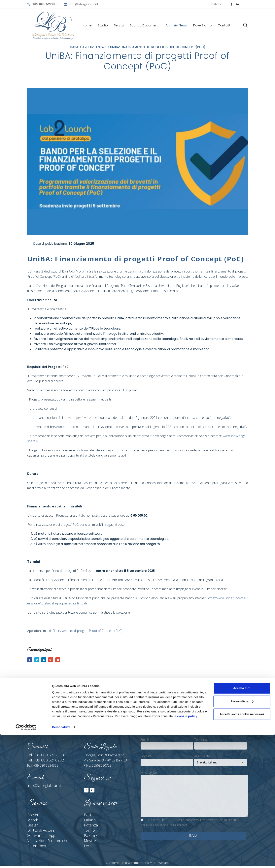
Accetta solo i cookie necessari (242, 847)
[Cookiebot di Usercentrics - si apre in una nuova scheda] (26, 860)
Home (87, 25)
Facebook (30, 660)
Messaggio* (149, 774)
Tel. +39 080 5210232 (42, 761)
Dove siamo (202, 25)
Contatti (224, 25)
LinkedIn (46, 660)
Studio (103, 25)
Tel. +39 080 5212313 (42, 756)
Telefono (201, 741)
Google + (54, 660)
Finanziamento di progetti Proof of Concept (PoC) (87, 631)
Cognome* (202, 724)
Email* (145, 741)
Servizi (119, 25)
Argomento (202, 757)
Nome (145, 724)
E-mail (62, 660)
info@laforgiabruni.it (84, 4)
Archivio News (176, 25)
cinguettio (38, 660)
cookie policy (187, 849)
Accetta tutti (242, 821)
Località (146, 757)
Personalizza (61, 860)
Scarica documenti (145, 25)
